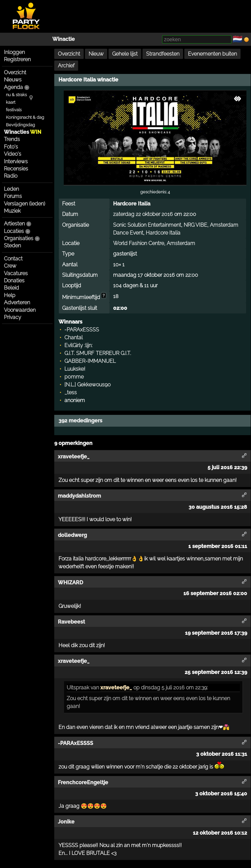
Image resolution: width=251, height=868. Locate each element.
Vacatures (16, 273)
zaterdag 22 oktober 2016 (143, 214)
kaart (11, 102)
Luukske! (75, 369)
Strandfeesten (163, 54)
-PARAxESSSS (82, 330)
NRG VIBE (195, 225)
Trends (12, 139)
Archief (66, 66)
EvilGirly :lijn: (78, 345)
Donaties (14, 281)
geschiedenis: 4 (155, 192)
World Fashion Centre (139, 243)
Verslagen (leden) (25, 204)
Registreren (17, 59)
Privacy (13, 317)
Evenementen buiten (212, 54)
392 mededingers (80, 421)
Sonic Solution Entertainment (147, 225)
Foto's (11, 147)
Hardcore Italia (132, 204)
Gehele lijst (125, 54)
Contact (13, 259)
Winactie (64, 39)
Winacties (23, 132)
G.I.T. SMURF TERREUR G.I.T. (98, 353)
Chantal (74, 337)
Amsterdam (181, 243)
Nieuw (96, 54)
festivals (14, 110)
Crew (10, 266)
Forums (13, 196)
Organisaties (19, 238)
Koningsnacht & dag (25, 117)
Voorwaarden (20, 310)
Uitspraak (78, 688)
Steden (12, 246)
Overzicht (15, 72)
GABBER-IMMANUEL (90, 361)
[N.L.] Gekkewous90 (88, 385)
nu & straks (16, 95)
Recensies (16, 169)
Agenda (13, 87)
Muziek (12, 211)
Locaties (14, 231)
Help (10, 295)
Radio (11, 176)
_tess (71, 392)
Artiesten (14, 224)
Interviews (16, 161)
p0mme (74, 377)
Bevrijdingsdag (20, 125)
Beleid (11, 288)
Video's (13, 154)
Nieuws (13, 80)
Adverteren (17, 302)
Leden (11, 189)
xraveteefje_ (116, 688)
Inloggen (14, 52)
